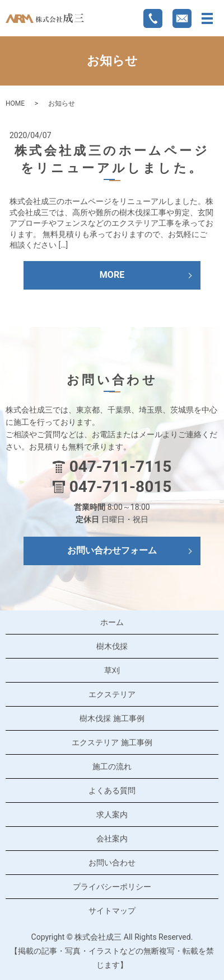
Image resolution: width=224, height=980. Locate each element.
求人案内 (112, 815)
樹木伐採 (112, 646)
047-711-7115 (121, 467)
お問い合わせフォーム (112, 550)
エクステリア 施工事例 (112, 742)
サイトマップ (112, 911)
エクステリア (112, 694)
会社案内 (112, 839)
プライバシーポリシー (112, 887)
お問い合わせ (112, 863)
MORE (112, 275)
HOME (15, 103)
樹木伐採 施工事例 (112, 718)
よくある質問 (112, 790)
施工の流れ (112, 766)
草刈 (112, 670)
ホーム (112, 622)
